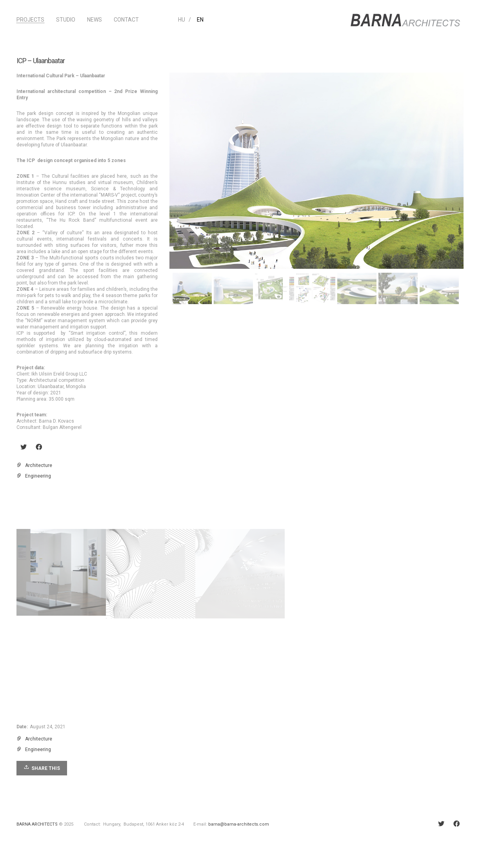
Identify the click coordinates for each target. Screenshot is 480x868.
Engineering (38, 476)
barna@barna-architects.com (239, 824)
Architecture (39, 465)
